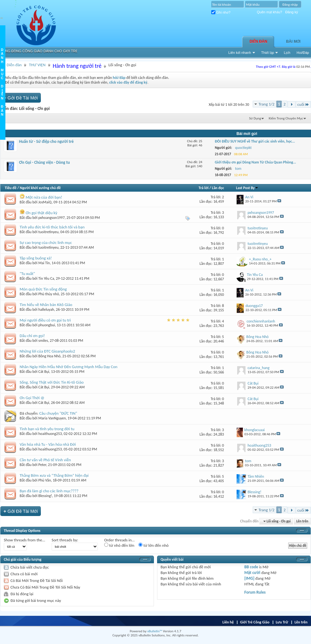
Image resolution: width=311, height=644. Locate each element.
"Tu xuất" (27, 274)
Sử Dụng (255, 118)
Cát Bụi (44, 372)
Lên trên (302, 521)
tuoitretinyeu (48, 232)
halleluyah (46, 309)
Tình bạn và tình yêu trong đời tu (47, 429)
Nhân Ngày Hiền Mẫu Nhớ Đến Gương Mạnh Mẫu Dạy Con (69, 367)
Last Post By (247, 188)
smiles (43, 341)
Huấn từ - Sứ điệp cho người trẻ (46, 141)
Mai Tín (44, 263)
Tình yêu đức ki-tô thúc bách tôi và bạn (52, 227)
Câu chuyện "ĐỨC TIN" (58, 413)
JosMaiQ (45, 202)
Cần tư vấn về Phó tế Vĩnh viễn (45, 460)
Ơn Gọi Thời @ (32, 398)
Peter (42, 465)
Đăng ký (292, 12)
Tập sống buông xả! (36, 258)
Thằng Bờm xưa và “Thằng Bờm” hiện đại (54, 475)
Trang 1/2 (267, 104)
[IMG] (250, 578)
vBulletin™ (155, 631)
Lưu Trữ (282, 622)
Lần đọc (218, 188)
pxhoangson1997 (51, 218)
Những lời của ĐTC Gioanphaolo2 (47, 351)
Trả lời (203, 188)
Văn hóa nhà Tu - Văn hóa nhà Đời (48, 444)
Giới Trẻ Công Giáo (255, 622)
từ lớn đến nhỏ (153, 545)
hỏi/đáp (119, 78)
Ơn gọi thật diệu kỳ (41, 213)
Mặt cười (252, 573)
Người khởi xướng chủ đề (40, 188)
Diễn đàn (258, 41)
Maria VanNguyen (52, 418)
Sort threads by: (65, 540)
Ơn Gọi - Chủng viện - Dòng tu (44, 162)
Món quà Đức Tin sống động (43, 289)
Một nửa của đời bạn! (44, 197)
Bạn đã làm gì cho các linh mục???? (49, 491)
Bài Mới (293, 41)
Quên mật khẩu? (270, 12)
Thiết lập (268, 53)
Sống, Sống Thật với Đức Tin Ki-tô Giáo (52, 382)
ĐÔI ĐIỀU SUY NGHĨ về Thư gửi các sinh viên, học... (255, 141)
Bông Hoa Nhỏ (49, 356)
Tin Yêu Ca (46, 278)
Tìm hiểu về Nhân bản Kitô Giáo (46, 305)
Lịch (287, 53)
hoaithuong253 (50, 434)
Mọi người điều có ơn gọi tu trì (45, 320)
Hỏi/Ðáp (303, 53)
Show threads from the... (25, 540)
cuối (303, 104)
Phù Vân (45, 480)
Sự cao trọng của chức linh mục (46, 242)
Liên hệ (228, 622)
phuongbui (47, 325)
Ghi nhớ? (221, 12)
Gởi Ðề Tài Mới (21, 98)
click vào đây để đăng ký (128, 82)
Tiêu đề (11, 188)
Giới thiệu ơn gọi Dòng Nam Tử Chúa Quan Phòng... (255, 162)
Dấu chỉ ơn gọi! (32, 336)
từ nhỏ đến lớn (119, 545)
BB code (251, 567)
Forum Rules (255, 592)
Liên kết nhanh (240, 53)
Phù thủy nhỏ (49, 294)
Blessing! (45, 496)
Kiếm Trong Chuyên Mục (286, 118)
